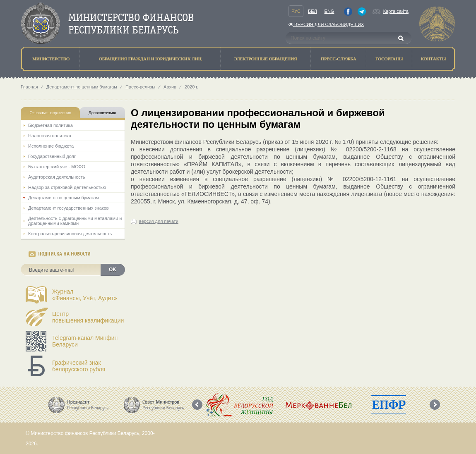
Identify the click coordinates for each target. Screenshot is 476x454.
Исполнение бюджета (51, 146)
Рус (296, 11)
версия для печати (159, 221)
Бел (313, 11)
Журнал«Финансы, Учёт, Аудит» (85, 295)
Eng (329, 11)
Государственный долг (52, 156)
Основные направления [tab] (50, 113)
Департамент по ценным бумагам (82, 87)
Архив (170, 87)
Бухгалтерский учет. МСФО (57, 167)
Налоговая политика (50, 136)
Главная (29, 87)
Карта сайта (396, 11)
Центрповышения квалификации (88, 317)
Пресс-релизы (140, 87)
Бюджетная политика (50, 125)
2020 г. (191, 87)
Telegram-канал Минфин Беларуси (85, 341)
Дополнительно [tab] (102, 113)
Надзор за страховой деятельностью (67, 187)
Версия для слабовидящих (326, 24)
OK (113, 270)
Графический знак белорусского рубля (79, 366)
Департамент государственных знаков (69, 208)
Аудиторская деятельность (57, 177)
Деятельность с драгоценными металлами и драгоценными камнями (75, 221)
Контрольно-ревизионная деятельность (70, 234)
